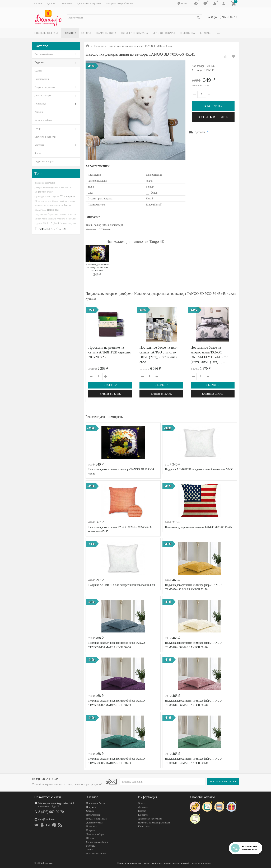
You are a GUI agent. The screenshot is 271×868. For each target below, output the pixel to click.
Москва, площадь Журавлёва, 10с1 (56, 803)
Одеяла (86, 33)
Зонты (38, 153)
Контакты (67, 4)
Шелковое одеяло (43, 201)
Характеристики (98, 166)
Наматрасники (106, 33)
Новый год (53, 210)
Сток (74, 219)
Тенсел (67, 205)
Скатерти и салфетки (45, 137)
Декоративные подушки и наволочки (53, 187)
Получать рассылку (223, 782)
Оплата (38, 4)
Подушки (70, 33)
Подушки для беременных (47, 214)
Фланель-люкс (64, 219)
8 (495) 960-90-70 (224, 17)
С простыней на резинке (64, 201)
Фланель (52, 219)
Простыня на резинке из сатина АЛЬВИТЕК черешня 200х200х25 (109, 352)
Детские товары (164, 33)
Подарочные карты (44, 162)
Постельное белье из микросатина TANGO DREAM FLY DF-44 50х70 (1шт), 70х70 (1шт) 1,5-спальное (210, 357)
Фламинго (39, 183)
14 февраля (40, 192)
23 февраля (68, 196)
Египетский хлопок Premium (49, 205)
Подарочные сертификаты (119, 4)
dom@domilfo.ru (47, 819)
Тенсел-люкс (41, 219)
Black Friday (40, 210)
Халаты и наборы (44, 120)
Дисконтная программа (89, 4)
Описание (93, 217)
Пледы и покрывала (135, 33)
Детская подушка (68, 223)
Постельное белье (46, 33)
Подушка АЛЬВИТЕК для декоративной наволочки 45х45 (122, 585)
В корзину (213, 106)
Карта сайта (144, 826)
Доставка (52, 4)
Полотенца (187, 33)
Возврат (142, 811)
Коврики (206, 33)
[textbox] (135, 18)
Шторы (38, 129)
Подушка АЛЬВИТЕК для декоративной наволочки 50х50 (199, 469)
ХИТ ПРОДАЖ (51, 223)
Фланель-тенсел (68, 214)
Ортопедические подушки (47, 196)
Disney (50, 192)
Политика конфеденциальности (154, 823)
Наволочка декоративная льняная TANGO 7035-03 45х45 (198, 527)
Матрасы (39, 145)
